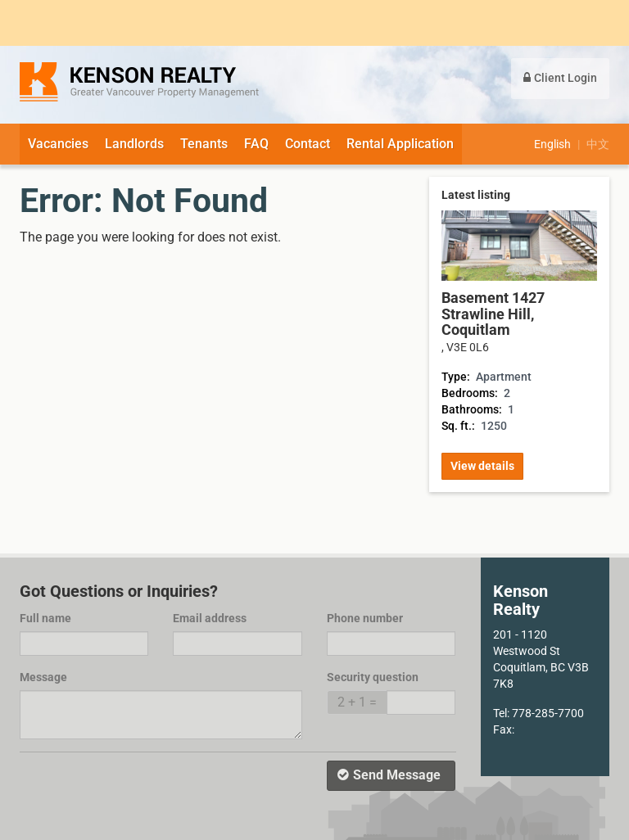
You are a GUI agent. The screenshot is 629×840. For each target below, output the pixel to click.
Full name (45, 618)
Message (43, 677)
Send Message (389, 775)
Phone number (365, 618)
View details (482, 466)
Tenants (204, 144)
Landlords (134, 144)
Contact (308, 144)
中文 (598, 144)
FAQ (256, 144)
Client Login (560, 78)
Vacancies (58, 144)
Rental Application (400, 144)
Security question (373, 677)
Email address (210, 618)
